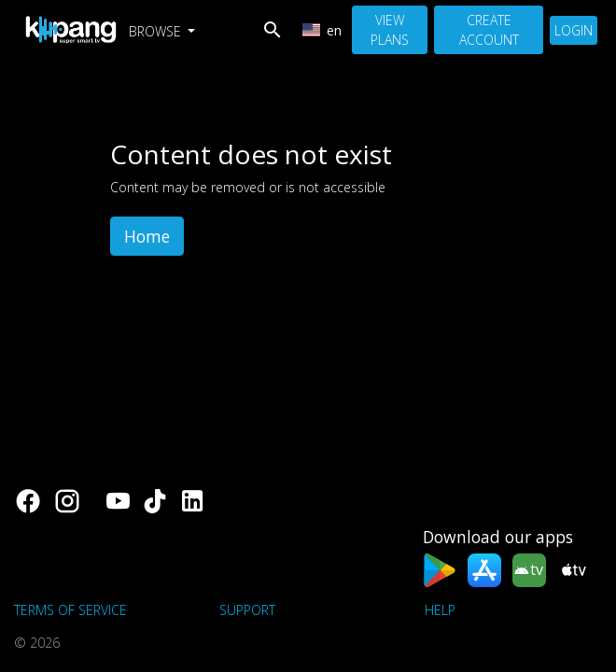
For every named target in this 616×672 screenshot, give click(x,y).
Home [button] (147, 236)
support (247, 610)
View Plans (390, 30)
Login (574, 30)
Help (440, 610)
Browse (157, 31)
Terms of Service (70, 610)
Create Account (489, 30)
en (322, 30)
